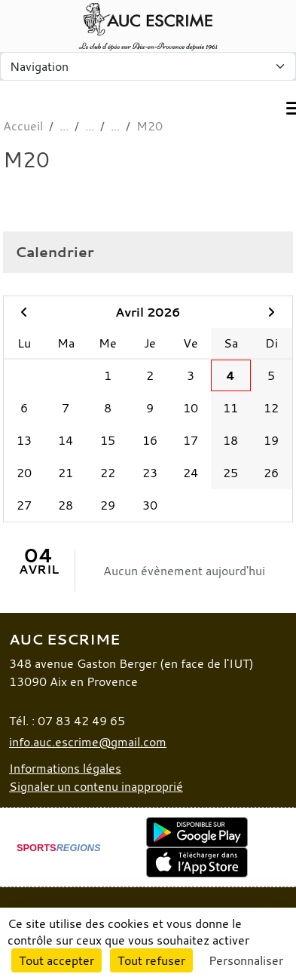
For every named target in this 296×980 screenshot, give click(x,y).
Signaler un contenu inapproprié (96, 786)
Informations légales (65, 768)
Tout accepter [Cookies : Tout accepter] (56, 960)
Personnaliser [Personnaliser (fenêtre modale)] (246, 960)
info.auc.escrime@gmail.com (88, 742)
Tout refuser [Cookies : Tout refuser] (151, 960)
